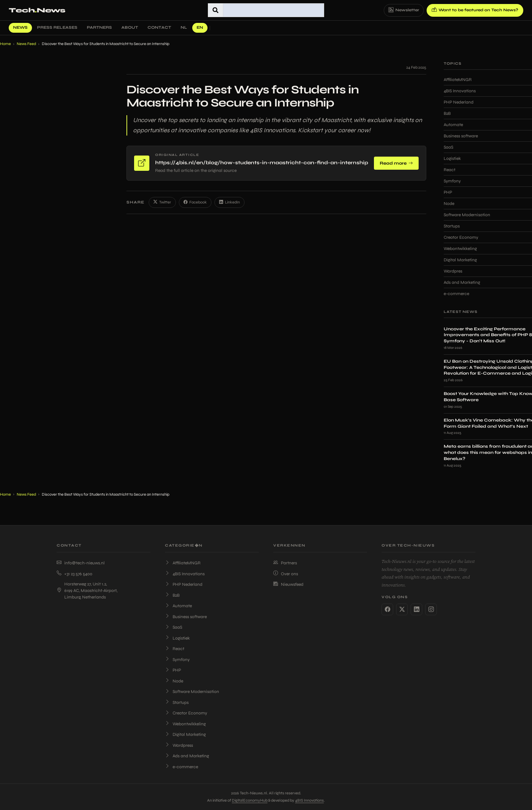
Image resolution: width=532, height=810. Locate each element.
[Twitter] (402, 609)
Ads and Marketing (187, 756)
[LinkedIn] (416, 609)
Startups (177, 702)
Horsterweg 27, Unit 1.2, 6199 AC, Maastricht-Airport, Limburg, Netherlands (87, 591)
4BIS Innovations (185, 574)
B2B (172, 595)
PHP (173, 670)
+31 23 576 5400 (74, 574)
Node (174, 681)
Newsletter (404, 10)
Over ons (286, 574)
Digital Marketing (185, 734)
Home (5, 44)
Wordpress (179, 745)
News (20, 27)
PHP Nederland (184, 584)
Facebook (195, 203)
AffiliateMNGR (183, 563)
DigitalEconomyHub (250, 800)
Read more (396, 163)
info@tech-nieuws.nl (81, 563)
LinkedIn (229, 203)
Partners (99, 27)
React (175, 649)
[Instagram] (431, 609)
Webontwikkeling (185, 724)
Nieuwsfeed (288, 584)
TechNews (37, 10)
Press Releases (57, 27)
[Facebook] (387, 609)
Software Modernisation (192, 692)
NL (184, 27)
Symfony (177, 660)
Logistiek (177, 638)
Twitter (162, 203)
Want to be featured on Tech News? (475, 10)
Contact (159, 27)
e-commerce (182, 767)
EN (200, 27)
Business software (186, 617)
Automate (178, 606)
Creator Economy (186, 713)
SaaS (174, 627)
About (130, 27)
